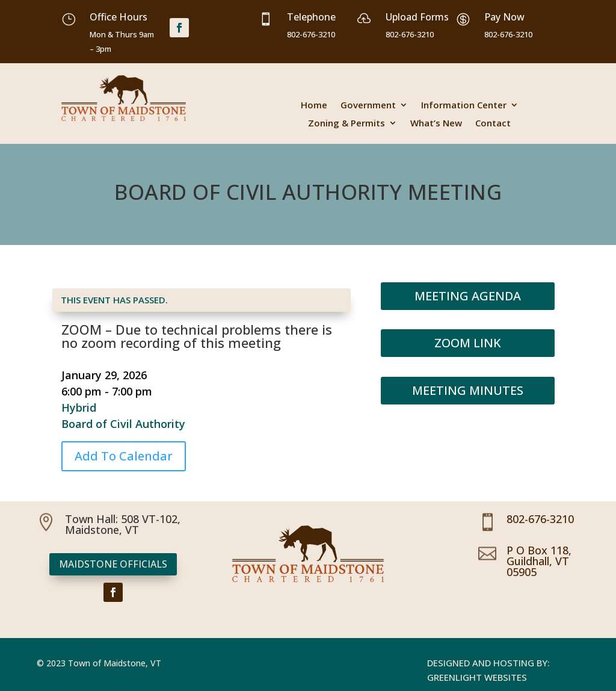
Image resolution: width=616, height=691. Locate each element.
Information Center (464, 106)
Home (314, 106)
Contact (493, 124)
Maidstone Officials (113, 564)
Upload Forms (417, 17)
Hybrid (79, 407)
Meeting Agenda (468, 296)
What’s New (436, 124)
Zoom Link (468, 343)
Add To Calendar (124, 456)
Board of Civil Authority (123, 424)
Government (368, 106)
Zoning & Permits (346, 124)
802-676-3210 (540, 519)
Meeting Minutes (468, 390)
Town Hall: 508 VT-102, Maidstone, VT (123, 524)
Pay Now (504, 17)
